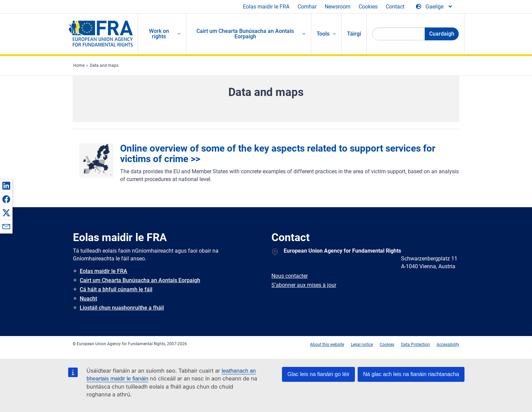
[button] (6, 185)
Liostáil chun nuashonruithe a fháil (122, 308)
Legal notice (362, 345)
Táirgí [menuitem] (354, 34)
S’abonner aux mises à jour (304, 285)
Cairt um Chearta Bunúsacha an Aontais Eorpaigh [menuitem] (245, 34)
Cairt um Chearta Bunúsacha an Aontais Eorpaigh (140, 280)
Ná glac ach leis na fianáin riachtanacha (411, 374)
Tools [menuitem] (323, 34)
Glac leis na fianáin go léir (318, 374)
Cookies (368, 7)
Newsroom (338, 7)
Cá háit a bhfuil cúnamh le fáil (116, 289)
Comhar (307, 7)
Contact (395, 7)
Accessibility (448, 345)
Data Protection (415, 345)
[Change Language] (434, 7)
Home (79, 65)
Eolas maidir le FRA (266, 7)
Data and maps (104, 65)
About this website (327, 345)
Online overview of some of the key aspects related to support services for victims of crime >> (278, 154)
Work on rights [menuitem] (159, 34)
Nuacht (88, 299)
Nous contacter (290, 276)
